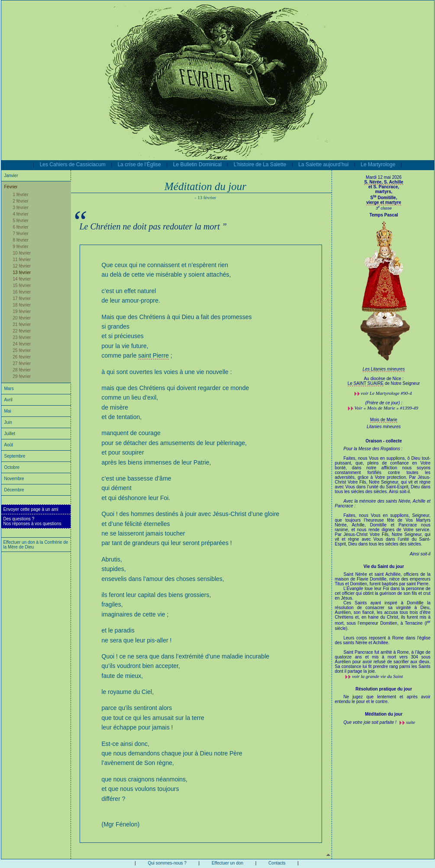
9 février (21, 247)
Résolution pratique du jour (384, 689)
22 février (22, 331)
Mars (9, 389)
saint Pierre (153, 355)
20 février (22, 318)
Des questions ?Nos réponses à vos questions (32, 521)
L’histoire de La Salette (260, 165)
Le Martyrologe (378, 165)
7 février (21, 234)
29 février (22, 376)
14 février (22, 279)
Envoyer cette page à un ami (31, 509)
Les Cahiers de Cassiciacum (73, 165)
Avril (8, 400)
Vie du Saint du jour (384, 566)
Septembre (15, 456)
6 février (21, 227)
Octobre (12, 467)
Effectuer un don (227, 863)
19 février (22, 311)
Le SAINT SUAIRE (366, 383)
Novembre (14, 479)
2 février (21, 201)
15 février (22, 286)
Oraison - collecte (384, 441)
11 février (22, 260)
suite (411, 722)
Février (11, 187)
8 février (21, 240)
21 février (22, 324)
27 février (22, 363)
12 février (22, 266)
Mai (8, 411)
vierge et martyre (384, 202)
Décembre (14, 490)
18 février (22, 305)
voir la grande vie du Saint (377, 676)
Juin (8, 422)
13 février (22, 273)
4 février (21, 214)
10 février (22, 253)
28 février (22, 370)
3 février (21, 208)
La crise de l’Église (139, 165)
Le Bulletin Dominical (197, 165)
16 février (22, 292)
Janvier (11, 176)
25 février (22, 350)
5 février (21, 221)
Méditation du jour (384, 714)
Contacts (277, 863)
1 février (21, 195)
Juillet (10, 434)
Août (9, 445)
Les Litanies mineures (384, 369)
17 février (22, 298)
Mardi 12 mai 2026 (384, 177)
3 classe (384, 208)
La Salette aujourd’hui (323, 165)
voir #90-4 (387, 393)
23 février (22, 337)
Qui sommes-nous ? (167, 863)
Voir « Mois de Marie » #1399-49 (386, 408)
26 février (22, 357)
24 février (22, 344)
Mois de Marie (384, 420)
